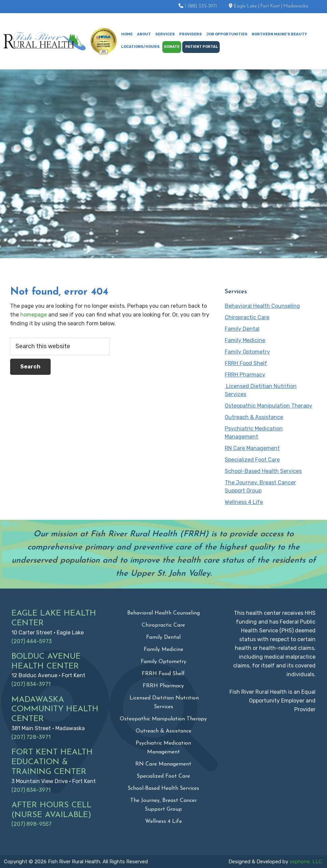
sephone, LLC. (306, 862)
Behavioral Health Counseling (262, 306)
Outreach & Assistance (254, 417)
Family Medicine (245, 340)
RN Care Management (252, 448)
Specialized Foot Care (252, 460)
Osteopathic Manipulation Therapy (268, 406)
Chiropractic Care (247, 317)
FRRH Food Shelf (246, 363)
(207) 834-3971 (31, 684)
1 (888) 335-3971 (201, 6)
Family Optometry (247, 352)
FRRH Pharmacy (245, 375)
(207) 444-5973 (32, 641)
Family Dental (242, 329)
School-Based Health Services (263, 471)
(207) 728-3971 (31, 737)
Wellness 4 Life (244, 502)
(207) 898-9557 (32, 824)
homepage (34, 315)
